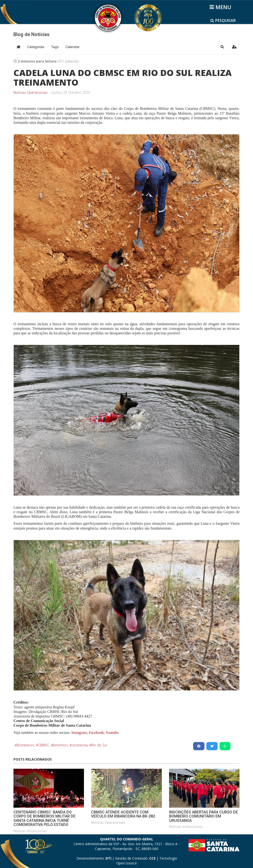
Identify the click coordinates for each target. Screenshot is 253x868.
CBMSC (44, 745)
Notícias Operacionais (31, 93)
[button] (222, 47)
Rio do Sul (99, 745)
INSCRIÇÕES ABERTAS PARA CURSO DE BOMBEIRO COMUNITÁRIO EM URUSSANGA (203, 816)
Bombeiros (25, 745)
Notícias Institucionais (30, 831)
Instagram (79, 733)
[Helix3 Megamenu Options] (221, 7)
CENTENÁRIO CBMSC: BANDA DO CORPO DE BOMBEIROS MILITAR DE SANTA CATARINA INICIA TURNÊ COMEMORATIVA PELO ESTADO (44, 818)
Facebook (96, 733)
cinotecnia (80, 745)
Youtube (112, 733)
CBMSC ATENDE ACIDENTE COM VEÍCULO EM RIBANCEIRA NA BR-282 (123, 814)
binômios (60, 745)
